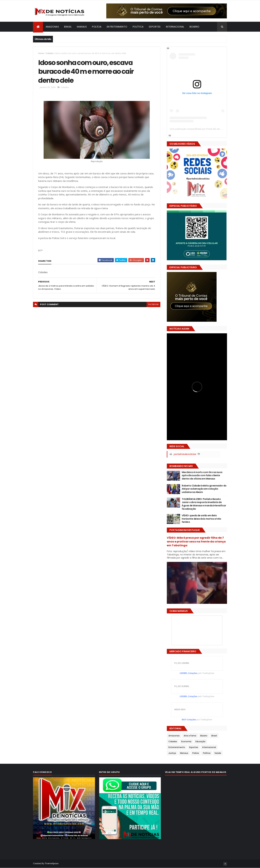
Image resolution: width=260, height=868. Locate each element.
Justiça (172, 753)
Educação (200, 741)
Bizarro (195, 27)
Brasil (68, 27)
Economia (186, 741)
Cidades (49, 53)
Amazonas (52, 27)
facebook (153, 304)
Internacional (175, 27)
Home (41, 53)
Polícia (97, 27)
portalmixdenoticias (185, 454)
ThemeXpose (52, 863)
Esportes (155, 27)
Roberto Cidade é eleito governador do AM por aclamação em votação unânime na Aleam (204, 489)
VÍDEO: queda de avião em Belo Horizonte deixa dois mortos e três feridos (201, 519)
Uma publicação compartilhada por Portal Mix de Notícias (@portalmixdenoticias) (211, 129)
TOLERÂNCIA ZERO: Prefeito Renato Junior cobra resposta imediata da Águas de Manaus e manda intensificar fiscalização (204, 504)
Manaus (82, 27)
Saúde (218, 753)
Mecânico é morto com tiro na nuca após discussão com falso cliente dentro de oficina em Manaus (202, 475)
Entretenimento (117, 27)
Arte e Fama (190, 736)
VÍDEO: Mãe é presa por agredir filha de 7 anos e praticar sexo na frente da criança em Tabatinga (196, 542)
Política (138, 27)
